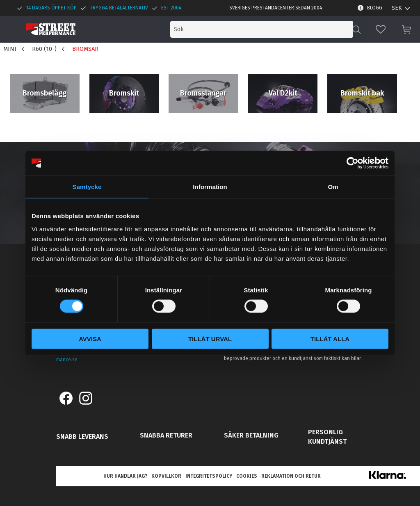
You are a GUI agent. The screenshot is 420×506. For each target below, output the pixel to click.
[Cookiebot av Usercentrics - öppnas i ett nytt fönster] (353, 163)
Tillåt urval (210, 338)
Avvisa (90, 338)
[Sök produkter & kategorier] (284, 29)
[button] (381, 29)
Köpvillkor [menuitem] (166, 476)
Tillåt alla (330, 338)
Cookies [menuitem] (247, 476)
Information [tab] (210, 187)
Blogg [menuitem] (375, 8)
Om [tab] (333, 187)
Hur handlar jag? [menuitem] (125, 476)
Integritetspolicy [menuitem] (209, 476)
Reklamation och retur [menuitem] (291, 476)
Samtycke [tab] (87, 187)
